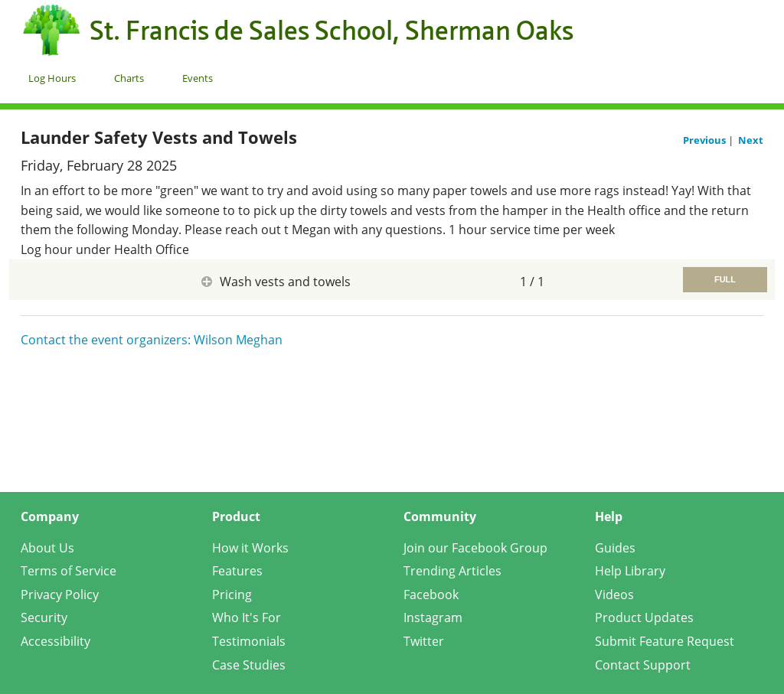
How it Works (250, 548)
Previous (706, 140)
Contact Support (643, 665)
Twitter (424, 641)
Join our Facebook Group (475, 548)
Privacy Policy (60, 595)
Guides (615, 548)
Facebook (431, 595)
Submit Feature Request (665, 641)
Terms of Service (69, 571)
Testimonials (249, 641)
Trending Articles (452, 571)
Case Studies (249, 665)
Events (198, 78)
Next (751, 140)
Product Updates (644, 617)
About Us (47, 548)
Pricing (232, 595)
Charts (129, 78)
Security (44, 617)
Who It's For (247, 617)
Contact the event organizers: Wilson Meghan (152, 340)
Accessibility (56, 641)
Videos (614, 595)
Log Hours (52, 78)
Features (237, 571)
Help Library (630, 571)
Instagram (433, 617)
